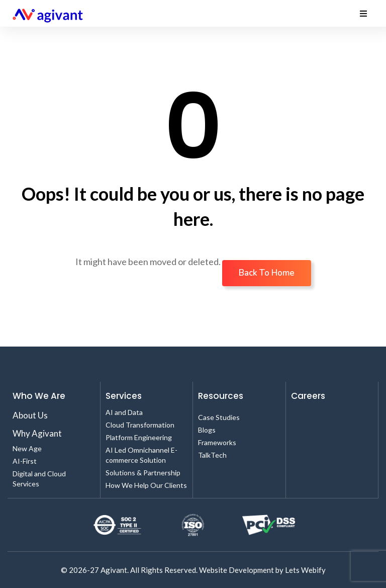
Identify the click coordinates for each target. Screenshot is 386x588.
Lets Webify (305, 570)
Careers (308, 396)
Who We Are (39, 396)
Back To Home (267, 273)
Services (124, 396)
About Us (30, 415)
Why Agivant (37, 433)
